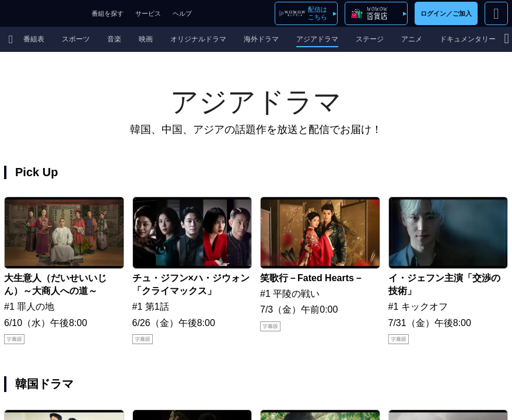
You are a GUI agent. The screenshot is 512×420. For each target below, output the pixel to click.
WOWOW (43, 13)
